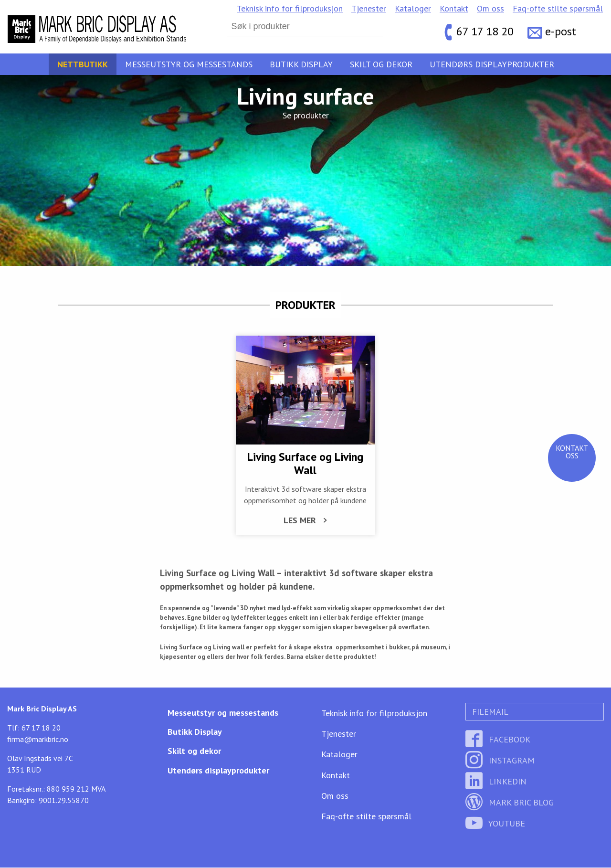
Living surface (305, 96)
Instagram (500, 761)
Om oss (490, 8)
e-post (561, 31)
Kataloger (413, 8)
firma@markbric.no (38, 740)
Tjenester (369, 8)
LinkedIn (496, 782)
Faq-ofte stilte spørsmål (558, 8)
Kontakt (454, 8)
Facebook (498, 740)
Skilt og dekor (381, 64)
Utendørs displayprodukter (492, 64)
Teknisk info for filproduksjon (290, 8)
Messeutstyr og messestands (189, 64)
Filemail (489, 713)
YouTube (495, 824)
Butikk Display (301, 64)
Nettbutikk (83, 64)
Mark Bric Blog (510, 803)
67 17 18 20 (485, 31)
